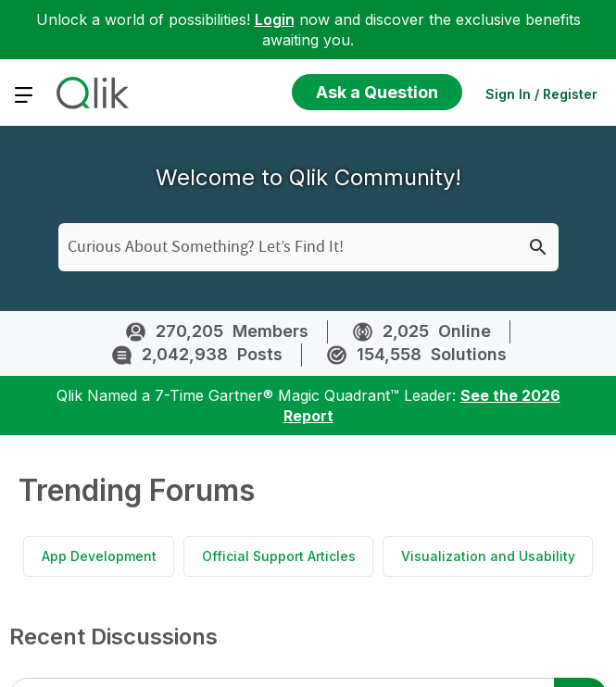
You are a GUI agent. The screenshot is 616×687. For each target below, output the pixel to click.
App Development (99, 556)
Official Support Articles (279, 556)
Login (275, 19)
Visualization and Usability (488, 556)
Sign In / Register (541, 94)
